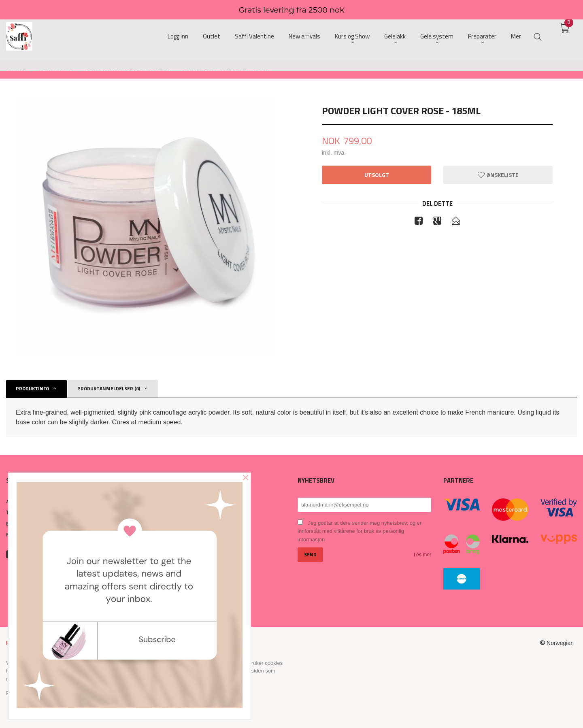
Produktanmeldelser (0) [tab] (109, 388)
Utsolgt (377, 175)
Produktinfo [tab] (32, 388)
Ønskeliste (498, 175)
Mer (516, 37)
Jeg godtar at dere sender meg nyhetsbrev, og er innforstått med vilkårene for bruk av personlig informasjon (360, 531)
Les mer (422, 555)
